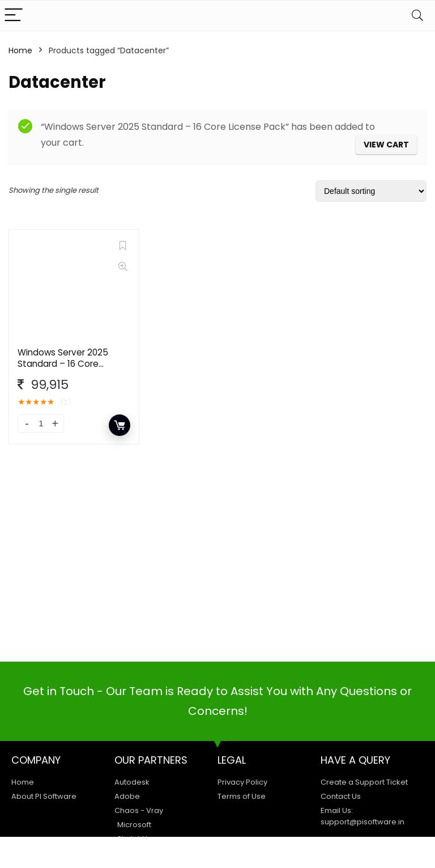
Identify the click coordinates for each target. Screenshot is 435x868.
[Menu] (14, 16)
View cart (386, 145)
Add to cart (120, 425)
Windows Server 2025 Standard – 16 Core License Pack (63, 364)
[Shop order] (371, 191)
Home (20, 50)
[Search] (417, 16)
